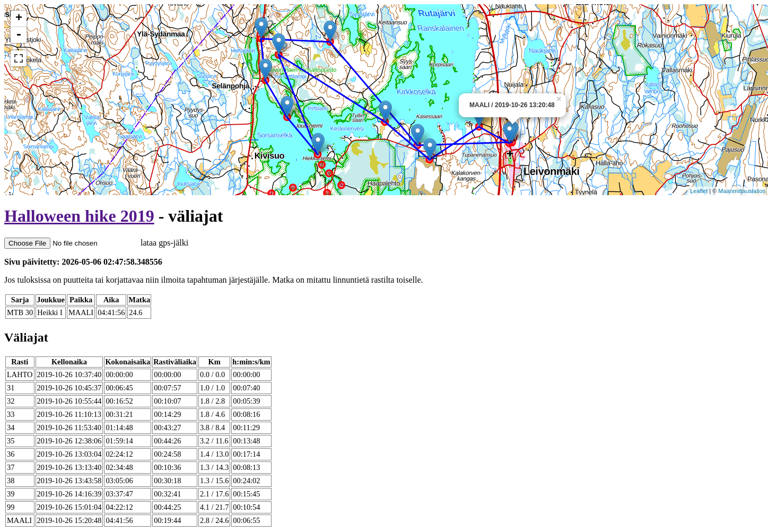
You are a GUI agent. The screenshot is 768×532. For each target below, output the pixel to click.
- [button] (19, 35)
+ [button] (19, 19)
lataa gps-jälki (96, 243)
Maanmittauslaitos (742, 191)
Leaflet (699, 191)
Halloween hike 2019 (79, 216)
